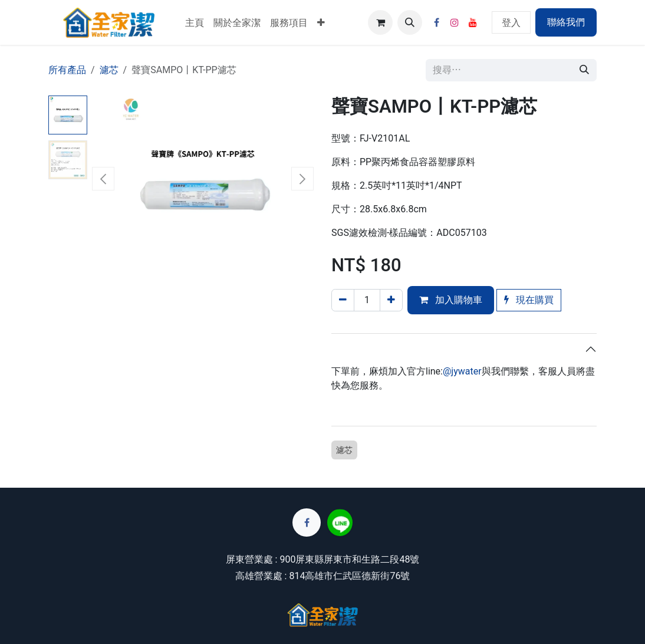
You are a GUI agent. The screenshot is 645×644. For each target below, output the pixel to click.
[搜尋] (584, 70)
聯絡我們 (566, 22)
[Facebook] (436, 22)
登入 (511, 22)
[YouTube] (473, 22)
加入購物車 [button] (451, 300)
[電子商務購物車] (380, 22)
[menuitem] (195, 22)
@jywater (462, 371)
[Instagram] (455, 22)
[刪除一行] (343, 300)
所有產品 (67, 70)
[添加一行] (391, 300)
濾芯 (109, 70)
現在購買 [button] (529, 300)
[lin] (340, 523)
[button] (410, 22)
